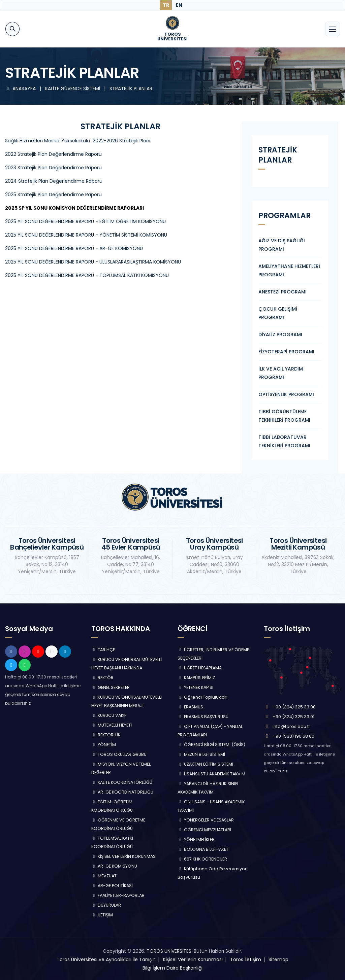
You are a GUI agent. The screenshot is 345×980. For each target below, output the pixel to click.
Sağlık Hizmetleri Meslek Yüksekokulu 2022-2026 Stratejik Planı (78, 141)
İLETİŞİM (102, 915)
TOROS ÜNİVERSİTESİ (169, 951)
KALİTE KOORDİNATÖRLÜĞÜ (122, 782)
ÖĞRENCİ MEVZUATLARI (204, 830)
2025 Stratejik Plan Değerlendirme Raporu (53, 195)
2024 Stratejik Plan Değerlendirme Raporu (54, 181)
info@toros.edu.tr (291, 726)
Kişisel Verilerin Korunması (193, 959)
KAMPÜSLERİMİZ (196, 678)
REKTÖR (102, 678)
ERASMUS (190, 707)
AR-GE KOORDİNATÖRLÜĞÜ (122, 792)
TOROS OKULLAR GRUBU (119, 754)
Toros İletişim (246, 959)
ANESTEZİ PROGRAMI (283, 292)
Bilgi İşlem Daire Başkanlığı (172, 968)
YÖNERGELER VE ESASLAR (206, 820)
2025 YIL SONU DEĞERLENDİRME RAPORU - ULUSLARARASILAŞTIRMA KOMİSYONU (93, 262)
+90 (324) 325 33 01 (293, 717)
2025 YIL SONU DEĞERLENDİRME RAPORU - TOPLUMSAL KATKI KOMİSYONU (87, 275)
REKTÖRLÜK (106, 735)
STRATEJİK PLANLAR (131, 89)
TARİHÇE (103, 650)
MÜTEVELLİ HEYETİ (112, 725)
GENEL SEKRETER (111, 687)
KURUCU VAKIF (109, 715)
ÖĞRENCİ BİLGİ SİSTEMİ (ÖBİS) (211, 745)
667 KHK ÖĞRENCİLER (202, 859)
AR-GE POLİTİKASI (112, 886)
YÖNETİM (104, 745)
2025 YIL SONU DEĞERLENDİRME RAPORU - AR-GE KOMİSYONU (74, 248)
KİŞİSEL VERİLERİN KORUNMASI (124, 856)
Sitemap (278, 959)
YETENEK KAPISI (195, 687)
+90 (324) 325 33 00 (294, 707)
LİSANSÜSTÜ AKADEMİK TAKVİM (211, 774)
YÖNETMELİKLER (196, 839)
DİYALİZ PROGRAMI (280, 335)
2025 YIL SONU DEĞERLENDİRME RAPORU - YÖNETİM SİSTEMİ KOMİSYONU (86, 235)
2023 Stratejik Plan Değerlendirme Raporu (53, 168)
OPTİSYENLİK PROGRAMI (286, 394)
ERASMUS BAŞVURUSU (203, 717)
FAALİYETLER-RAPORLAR (118, 895)
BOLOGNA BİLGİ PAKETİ (203, 849)
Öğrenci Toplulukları (202, 697)
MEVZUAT (104, 876)
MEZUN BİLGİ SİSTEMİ (201, 754)
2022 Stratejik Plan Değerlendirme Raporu (53, 154)
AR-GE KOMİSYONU (114, 866)
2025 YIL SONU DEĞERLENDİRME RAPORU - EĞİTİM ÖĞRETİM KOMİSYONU (85, 221)
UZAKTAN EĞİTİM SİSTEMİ (205, 764)
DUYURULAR (106, 905)
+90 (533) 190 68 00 (293, 736)
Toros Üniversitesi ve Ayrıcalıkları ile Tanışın (106, 959)
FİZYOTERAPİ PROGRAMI (286, 352)
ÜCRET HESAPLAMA (200, 668)
